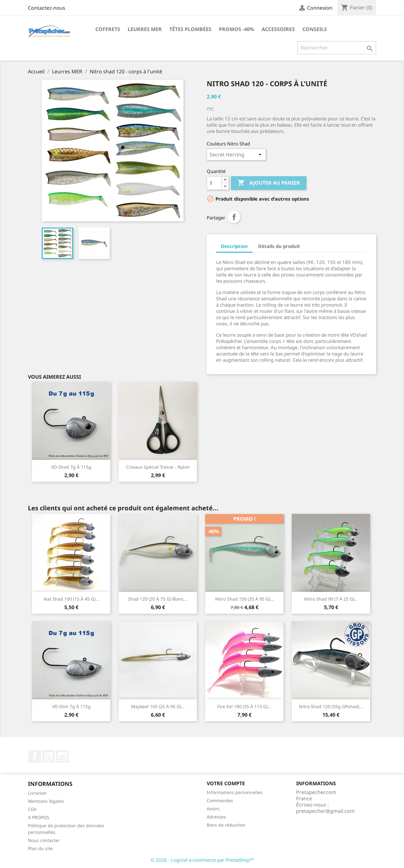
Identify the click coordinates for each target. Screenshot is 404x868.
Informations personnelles (235, 792)
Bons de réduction (226, 825)
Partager (234, 217)
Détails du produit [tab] (279, 246)
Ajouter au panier (269, 183)
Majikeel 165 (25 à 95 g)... (158, 706)
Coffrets (108, 29)
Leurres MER (145, 29)
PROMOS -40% (237, 29)
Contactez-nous (47, 8)
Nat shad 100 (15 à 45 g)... (71, 599)
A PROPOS (39, 817)
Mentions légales (46, 801)
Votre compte (226, 783)
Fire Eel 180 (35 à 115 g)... (244, 706)
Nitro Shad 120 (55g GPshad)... (331, 706)
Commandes (220, 800)
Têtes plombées (190, 29)
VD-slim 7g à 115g (71, 706)
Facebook (35, 756)
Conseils (315, 29)
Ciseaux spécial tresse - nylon (158, 467)
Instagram (62, 756)
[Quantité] (214, 183)
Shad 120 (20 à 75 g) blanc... (158, 599)
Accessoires (278, 29)
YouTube (49, 756)
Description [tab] (234, 246)
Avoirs (213, 809)
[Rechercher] (337, 48)
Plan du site (40, 848)
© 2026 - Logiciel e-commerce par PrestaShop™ (202, 860)
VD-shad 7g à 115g (71, 467)
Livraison (37, 793)
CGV (32, 809)
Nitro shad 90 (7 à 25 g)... (331, 599)
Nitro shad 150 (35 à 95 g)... (245, 599)
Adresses (216, 817)
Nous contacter (44, 840)
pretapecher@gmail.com (325, 811)
